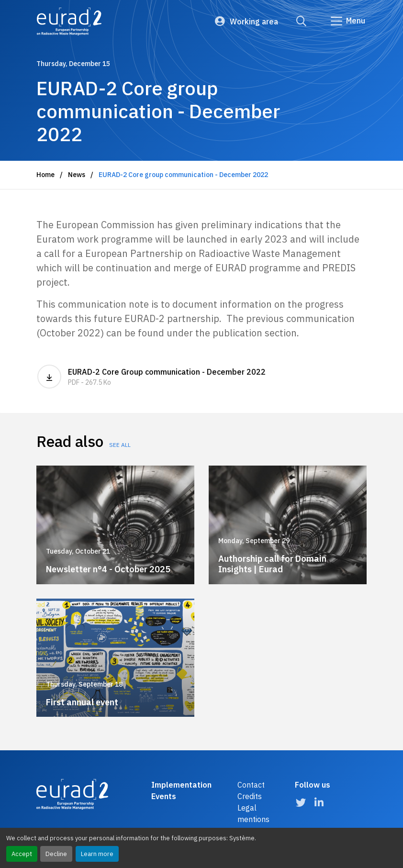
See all (120, 445)
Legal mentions (253, 813)
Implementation (181, 785)
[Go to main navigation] (347, 21)
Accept (22, 854)
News (77, 175)
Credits (250, 796)
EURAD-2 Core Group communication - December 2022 (201, 377)
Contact (251, 785)
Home (45, 175)
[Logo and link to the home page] (69, 22)
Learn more (97, 854)
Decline (56, 854)
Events (164, 796)
